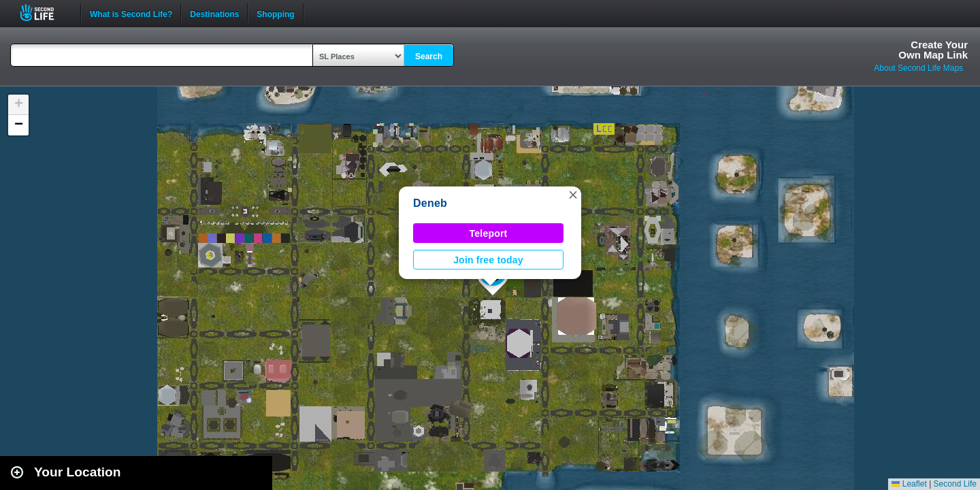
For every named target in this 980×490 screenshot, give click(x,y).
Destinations (214, 13)
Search (429, 56)
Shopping (275, 13)
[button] (573, 195)
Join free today (488, 260)
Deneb (430, 203)
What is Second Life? (131, 13)
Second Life (45, 13)
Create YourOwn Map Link (933, 50)
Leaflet (909, 484)
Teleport (489, 233)
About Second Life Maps (918, 68)
